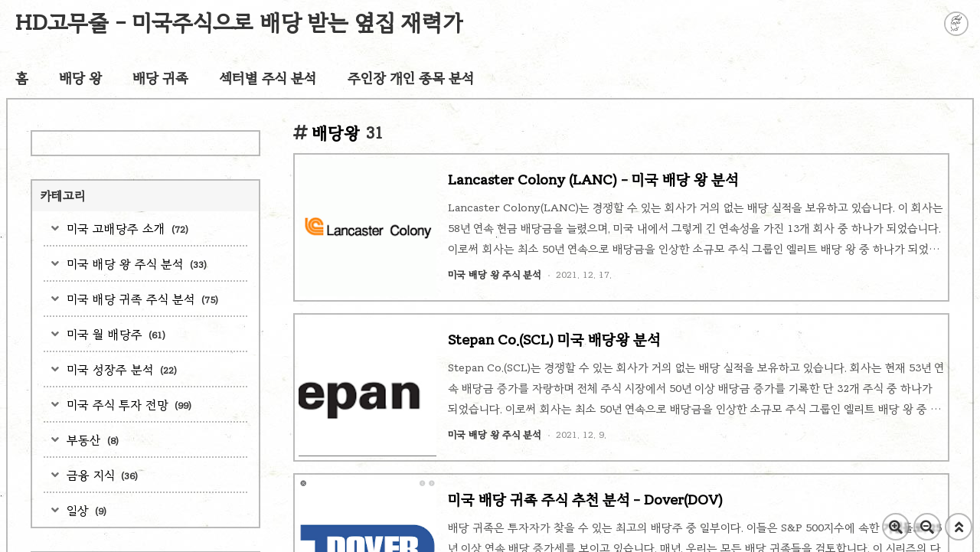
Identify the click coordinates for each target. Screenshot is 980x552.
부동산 (91, 440)
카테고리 (62, 196)
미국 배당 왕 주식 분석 (135, 264)
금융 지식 (100, 475)
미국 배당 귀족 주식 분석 (140, 299)
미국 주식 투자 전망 (127, 405)
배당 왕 (80, 78)
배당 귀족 (160, 78)
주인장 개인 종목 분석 (411, 78)
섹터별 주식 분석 (268, 78)
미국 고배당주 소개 (126, 229)
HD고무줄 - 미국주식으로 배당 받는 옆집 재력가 (239, 23)
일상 (85, 510)
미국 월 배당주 (114, 334)
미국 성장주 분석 (120, 369)
